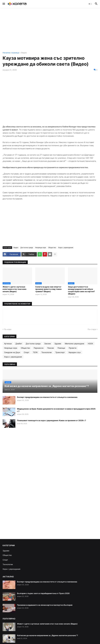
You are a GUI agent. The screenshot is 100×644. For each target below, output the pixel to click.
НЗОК (90, 344)
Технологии (46, 352)
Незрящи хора (41, 248)
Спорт (26, 352)
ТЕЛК (35, 352)
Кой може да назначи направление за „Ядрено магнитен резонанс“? (48, 635)
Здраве (58, 344)
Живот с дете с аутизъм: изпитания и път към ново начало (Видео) (15, 289)
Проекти (73, 348)
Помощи (61, 348)
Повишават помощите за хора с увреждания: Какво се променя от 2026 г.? (51, 420)
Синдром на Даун (12, 352)
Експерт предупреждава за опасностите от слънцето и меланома (47, 397)
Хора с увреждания (66, 248)
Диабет (19, 344)
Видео (24, 53)
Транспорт (60, 352)
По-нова (8, 329)
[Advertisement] (50, 30)
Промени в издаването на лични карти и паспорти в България (45, 605)
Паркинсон (39, 348)
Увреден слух (75, 352)
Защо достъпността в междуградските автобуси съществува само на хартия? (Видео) (81, 290)
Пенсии (51, 348)
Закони (47, 344)
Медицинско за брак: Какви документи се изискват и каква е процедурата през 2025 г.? (56, 410)
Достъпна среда (27, 248)
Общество (52, 248)
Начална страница (11, 53)
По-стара (92, 329)
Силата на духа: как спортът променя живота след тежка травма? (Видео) (48, 289)
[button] (4, 4)
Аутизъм (8, 344)
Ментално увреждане (74, 344)
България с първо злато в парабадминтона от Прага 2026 (43, 593)
